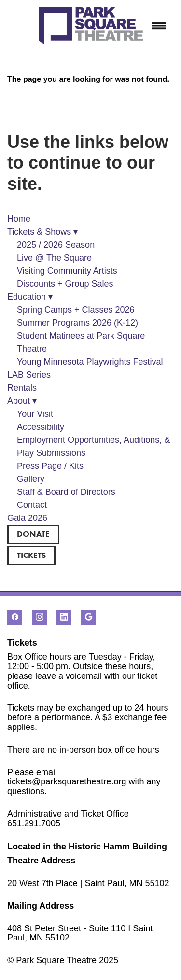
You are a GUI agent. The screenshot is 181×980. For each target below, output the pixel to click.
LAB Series (29, 375)
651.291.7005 (34, 823)
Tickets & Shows (42, 232)
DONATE (33, 534)
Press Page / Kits (50, 466)
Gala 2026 (27, 518)
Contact (32, 505)
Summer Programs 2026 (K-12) (77, 323)
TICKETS (31, 555)
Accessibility (41, 427)
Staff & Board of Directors (66, 492)
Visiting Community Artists (67, 271)
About (22, 401)
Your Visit (35, 414)
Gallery (31, 479)
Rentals (22, 388)
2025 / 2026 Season (56, 245)
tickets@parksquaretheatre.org (67, 781)
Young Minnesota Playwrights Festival (90, 362)
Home (19, 219)
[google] (89, 617)
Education (30, 297)
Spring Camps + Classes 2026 (76, 310)
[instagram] (39, 617)
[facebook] (15, 617)
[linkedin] (64, 617)
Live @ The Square (54, 258)
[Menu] (159, 26)
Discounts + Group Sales (65, 284)
